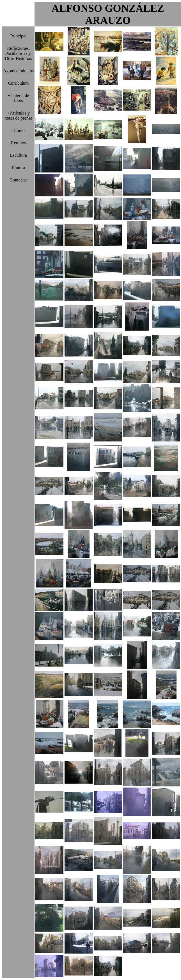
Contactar (19, 180)
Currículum (19, 83)
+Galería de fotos (18, 98)
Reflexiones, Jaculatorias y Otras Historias (18, 53)
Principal (19, 36)
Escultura (18, 155)
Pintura (19, 168)
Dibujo (18, 130)
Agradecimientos (18, 71)
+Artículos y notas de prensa (18, 116)
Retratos (18, 143)
